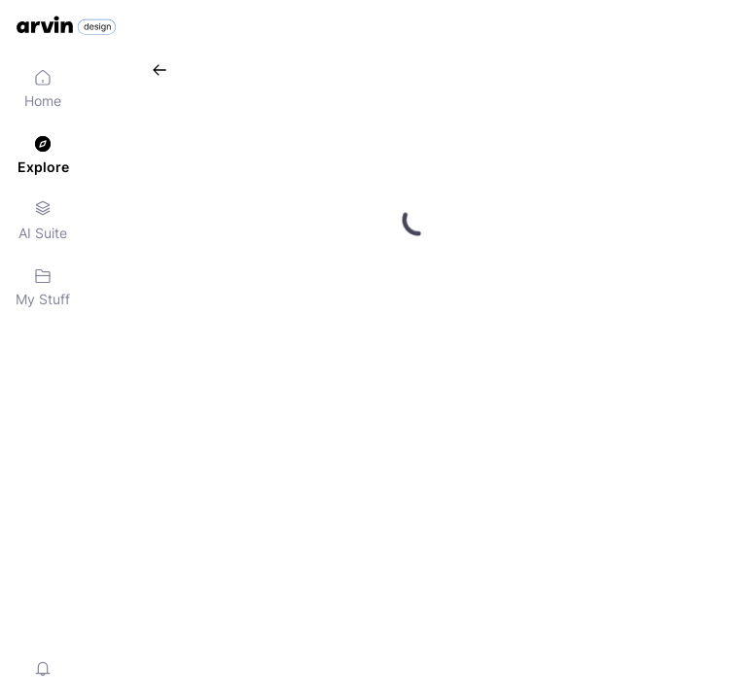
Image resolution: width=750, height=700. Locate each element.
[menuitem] (43, 89)
